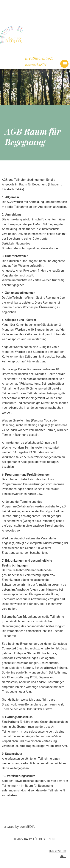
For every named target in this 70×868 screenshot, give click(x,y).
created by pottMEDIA (19, 827)
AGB (63, 856)
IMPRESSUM (58, 851)
